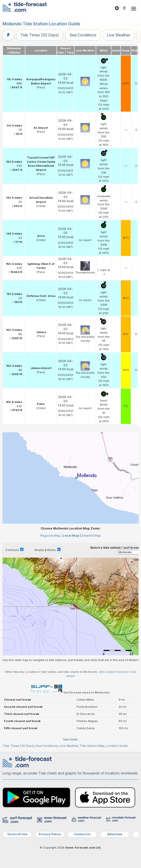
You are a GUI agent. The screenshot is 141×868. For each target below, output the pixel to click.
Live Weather (118, 35)
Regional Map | (51, 536)
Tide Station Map (92, 746)
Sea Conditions (83, 35)
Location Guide (117, 746)
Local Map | (72, 536)
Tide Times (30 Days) (40, 35)
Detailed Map (91, 536)
